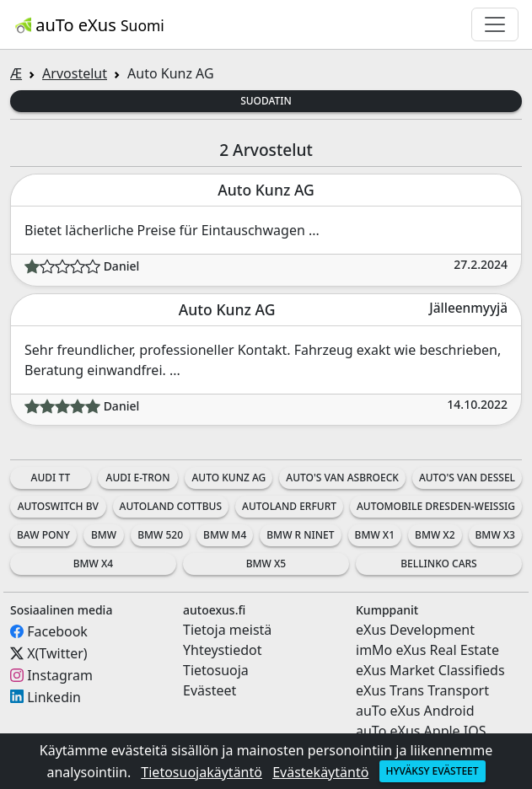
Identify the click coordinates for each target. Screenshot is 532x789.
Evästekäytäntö (320, 772)
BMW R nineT (300, 535)
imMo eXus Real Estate (427, 650)
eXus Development (415, 630)
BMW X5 (266, 564)
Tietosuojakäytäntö (202, 772)
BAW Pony (43, 535)
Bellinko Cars (438, 564)
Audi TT (51, 478)
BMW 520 (160, 535)
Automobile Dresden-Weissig (436, 506)
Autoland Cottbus (171, 506)
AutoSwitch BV (58, 506)
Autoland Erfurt (289, 506)
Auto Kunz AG (228, 478)
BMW (104, 535)
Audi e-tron (138, 478)
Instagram (60, 675)
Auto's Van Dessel (467, 478)
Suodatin (266, 101)
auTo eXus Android (415, 711)
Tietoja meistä (227, 630)
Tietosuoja (216, 670)
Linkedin (54, 696)
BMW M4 (225, 535)
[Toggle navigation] (495, 24)
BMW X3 (495, 535)
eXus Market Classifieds (430, 670)
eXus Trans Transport (422, 690)
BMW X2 (435, 535)
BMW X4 (93, 564)
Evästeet (210, 690)
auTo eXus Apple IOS (421, 731)
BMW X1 (375, 535)
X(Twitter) (57, 653)
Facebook (57, 631)
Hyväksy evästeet (433, 771)
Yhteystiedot (222, 650)
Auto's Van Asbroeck (342, 478)
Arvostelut (75, 73)
